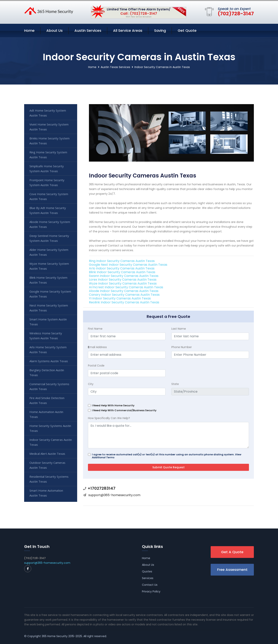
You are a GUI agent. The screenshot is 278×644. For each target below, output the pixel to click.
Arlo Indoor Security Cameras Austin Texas (122, 268)
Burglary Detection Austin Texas (47, 372)
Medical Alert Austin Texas (47, 454)
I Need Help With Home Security (113, 405)
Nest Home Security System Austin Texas (49, 308)
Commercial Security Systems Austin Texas (49, 386)
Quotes (147, 571)
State (175, 384)
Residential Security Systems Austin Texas (49, 479)
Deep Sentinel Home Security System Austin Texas (49, 238)
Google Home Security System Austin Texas (50, 294)
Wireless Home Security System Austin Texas (46, 336)
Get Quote (187, 30)
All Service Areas (128, 30)
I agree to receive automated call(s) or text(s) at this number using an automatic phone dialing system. (167, 456)
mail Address (97, 347)
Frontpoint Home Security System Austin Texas (47, 182)
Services (148, 578)
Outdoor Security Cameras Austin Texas (47, 465)
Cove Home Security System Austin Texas (49, 196)
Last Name (179, 329)
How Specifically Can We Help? (109, 418)
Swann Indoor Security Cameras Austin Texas (124, 276)
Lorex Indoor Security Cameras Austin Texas (123, 280)
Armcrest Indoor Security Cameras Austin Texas (126, 287)
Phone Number (182, 347)
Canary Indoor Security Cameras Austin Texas (124, 295)
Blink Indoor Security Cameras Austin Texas (122, 272)
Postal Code (96, 366)
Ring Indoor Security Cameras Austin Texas (122, 261)
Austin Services (88, 30)
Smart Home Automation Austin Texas (46, 493)
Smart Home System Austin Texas (48, 322)
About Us (54, 30)
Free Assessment (232, 570)
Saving (160, 30)
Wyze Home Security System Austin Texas (49, 266)
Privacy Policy (151, 591)
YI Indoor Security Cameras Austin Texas (120, 298)
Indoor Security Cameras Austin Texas (51, 442)
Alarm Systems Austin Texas (49, 361)
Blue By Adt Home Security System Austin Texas (48, 210)
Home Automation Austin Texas (46, 414)
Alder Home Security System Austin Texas (49, 252)
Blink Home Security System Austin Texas (48, 280)
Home (29, 30)
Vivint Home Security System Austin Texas (49, 127)
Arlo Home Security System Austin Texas (48, 350)
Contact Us (150, 585)
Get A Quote (232, 552)
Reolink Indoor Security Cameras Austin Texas (124, 302)
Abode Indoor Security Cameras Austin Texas (124, 291)
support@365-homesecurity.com (114, 495)
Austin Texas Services (115, 67)
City (91, 384)
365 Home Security (55, 636)
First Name (95, 329)
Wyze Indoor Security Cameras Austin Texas (123, 283)
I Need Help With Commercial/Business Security (124, 410)
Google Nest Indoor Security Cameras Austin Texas (128, 265)
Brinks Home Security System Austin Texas (49, 141)
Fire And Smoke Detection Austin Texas (47, 400)
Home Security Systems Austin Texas (50, 428)
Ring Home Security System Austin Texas (48, 155)
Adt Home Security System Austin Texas (48, 113)
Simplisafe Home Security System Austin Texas (47, 169)
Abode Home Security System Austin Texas (50, 224)
